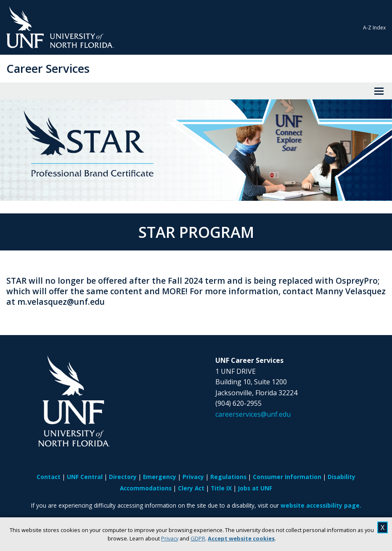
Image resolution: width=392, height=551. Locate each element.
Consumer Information (287, 477)
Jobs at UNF (255, 488)
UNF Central (85, 477)
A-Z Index (374, 28)
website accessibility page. (321, 505)
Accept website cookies (241, 538)
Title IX (221, 488)
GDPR (198, 538)
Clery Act (191, 488)
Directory (123, 477)
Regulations (228, 477)
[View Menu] (379, 91)
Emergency (160, 477)
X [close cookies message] (383, 527)
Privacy (170, 538)
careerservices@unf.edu (253, 414)
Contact (49, 477)
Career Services (48, 68)
